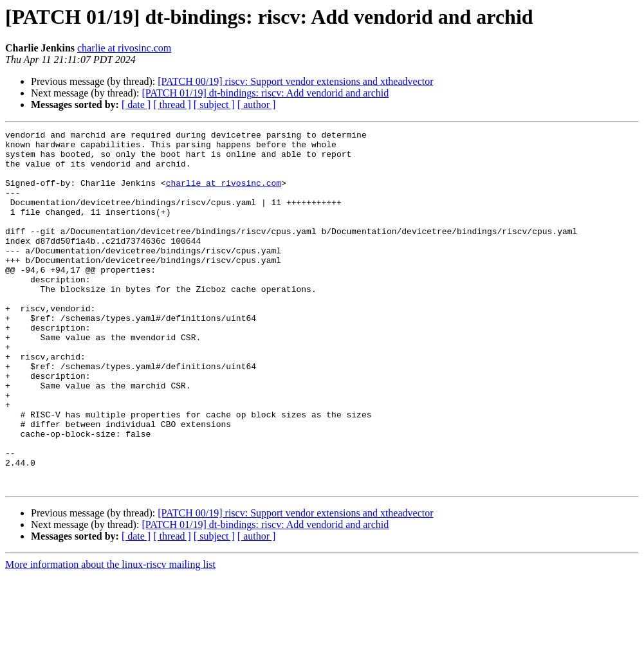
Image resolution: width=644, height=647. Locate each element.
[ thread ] (172, 105)
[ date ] (136, 105)
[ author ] (257, 105)
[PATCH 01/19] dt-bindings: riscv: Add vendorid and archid (265, 93)
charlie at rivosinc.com (124, 48)
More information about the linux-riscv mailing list (110, 636)
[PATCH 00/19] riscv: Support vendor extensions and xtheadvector (295, 81)
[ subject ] (214, 105)
